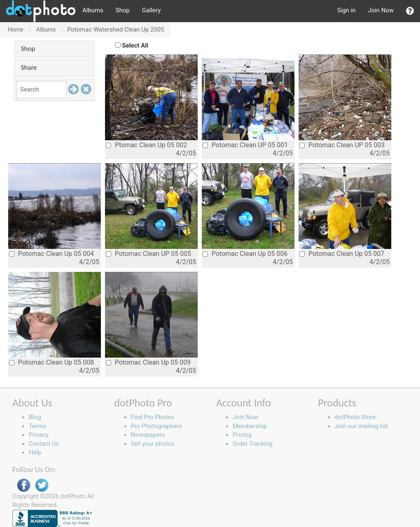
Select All (135, 46)
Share (29, 67)
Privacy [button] (39, 435)
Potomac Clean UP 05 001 (245, 145)
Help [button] (35, 452)
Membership (250, 426)
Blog (35, 417)
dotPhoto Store (355, 417)
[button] (410, 11)
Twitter (42, 485)
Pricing (242, 435)
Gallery (151, 10)
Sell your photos (153, 444)
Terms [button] (37, 426)
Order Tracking (252, 444)
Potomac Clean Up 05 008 (51, 362)
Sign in (346, 10)
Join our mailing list (362, 426)
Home (16, 30)
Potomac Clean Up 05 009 (148, 362)
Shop (123, 10)
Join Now (381, 10)
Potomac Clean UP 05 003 (342, 145)
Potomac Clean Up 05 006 (245, 254)
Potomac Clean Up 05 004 (51, 254)
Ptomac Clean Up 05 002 (146, 145)
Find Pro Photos (153, 417)
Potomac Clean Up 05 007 (342, 254)
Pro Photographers (156, 426)
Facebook (24, 485)
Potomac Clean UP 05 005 (148, 254)
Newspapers (148, 435)
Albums (93, 10)
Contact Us (44, 444)
